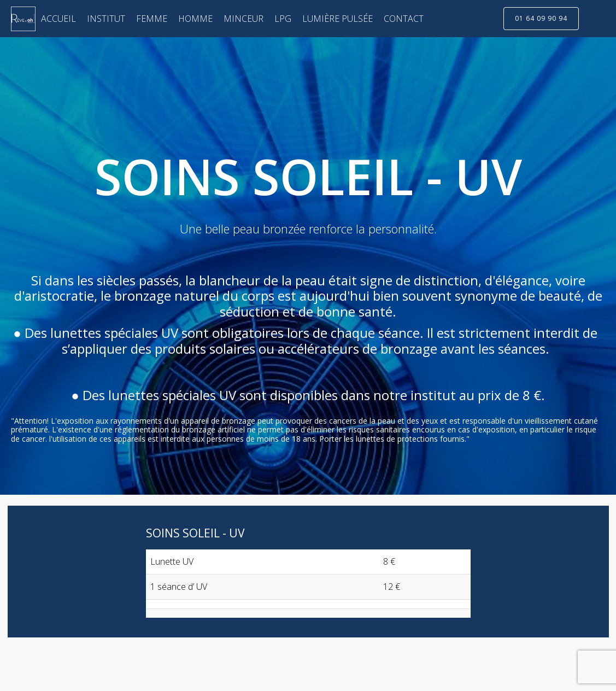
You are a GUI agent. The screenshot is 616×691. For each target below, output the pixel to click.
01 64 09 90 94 (541, 18)
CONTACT (404, 19)
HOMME (195, 19)
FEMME (152, 19)
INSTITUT (106, 19)
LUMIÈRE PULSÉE (338, 19)
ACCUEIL (58, 19)
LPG (283, 19)
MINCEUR (244, 19)
